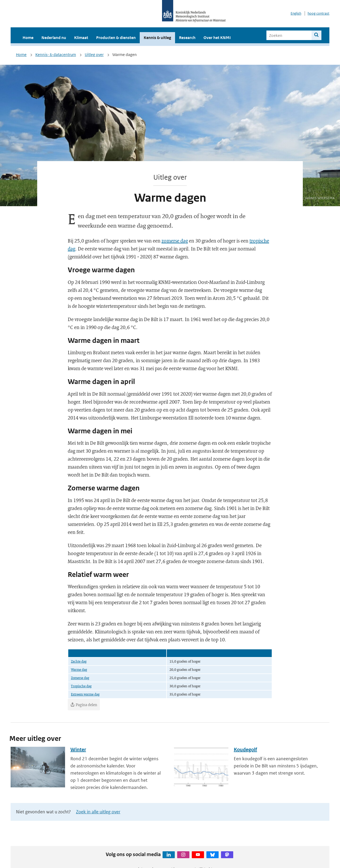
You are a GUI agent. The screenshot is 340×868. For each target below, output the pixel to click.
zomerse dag (175, 241)
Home (28, 38)
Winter (78, 750)
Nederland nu (54, 38)
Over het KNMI (217, 38)
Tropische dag (81, 686)
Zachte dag (79, 661)
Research (187, 38)
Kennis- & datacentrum (56, 55)
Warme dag (79, 670)
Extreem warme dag (85, 694)
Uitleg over (94, 55)
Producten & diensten (116, 38)
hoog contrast (318, 13)
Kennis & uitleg (157, 38)
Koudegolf (245, 750)
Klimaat (81, 38)
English (296, 13)
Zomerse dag (80, 678)
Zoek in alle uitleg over (98, 812)
